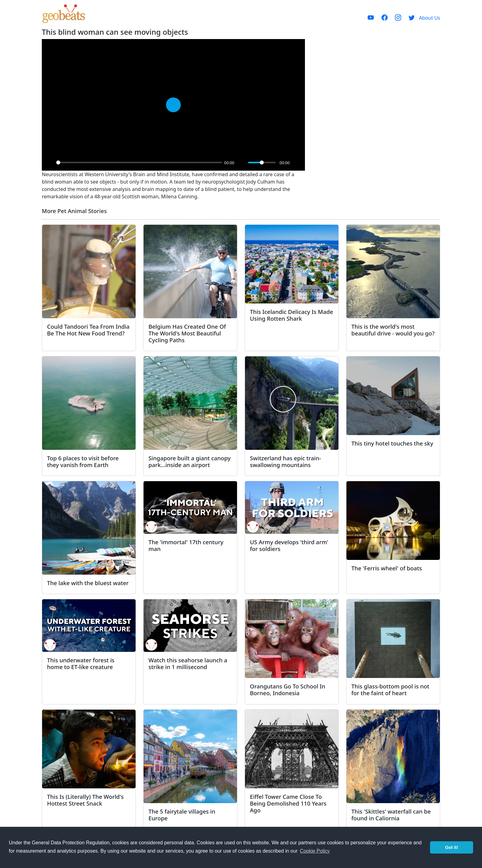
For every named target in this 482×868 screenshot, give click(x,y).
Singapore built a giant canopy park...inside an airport (190, 461)
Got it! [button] (452, 847)
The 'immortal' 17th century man (186, 545)
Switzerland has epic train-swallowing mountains (285, 461)
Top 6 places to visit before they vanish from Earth (83, 461)
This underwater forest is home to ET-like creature (81, 663)
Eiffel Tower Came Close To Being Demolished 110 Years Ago (288, 803)
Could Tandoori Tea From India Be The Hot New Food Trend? (88, 330)
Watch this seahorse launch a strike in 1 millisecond (188, 663)
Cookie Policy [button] (315, 851)
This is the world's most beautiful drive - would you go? (393, 330)
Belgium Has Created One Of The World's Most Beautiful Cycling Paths (187, 333)
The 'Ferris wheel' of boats (387, 568)
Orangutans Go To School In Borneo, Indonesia (288, 690)
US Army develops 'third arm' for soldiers (289, 545)
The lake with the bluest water (88, 583)
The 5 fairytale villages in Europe (182, 815)
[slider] (139, 163)
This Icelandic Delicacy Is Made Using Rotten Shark (291, 315)
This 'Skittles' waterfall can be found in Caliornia (391, 815)
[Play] (50, 163)
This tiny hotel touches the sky (392, 443)
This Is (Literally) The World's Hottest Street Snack (85, 800)
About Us (430, 18)
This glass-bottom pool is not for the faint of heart (390, 690)
